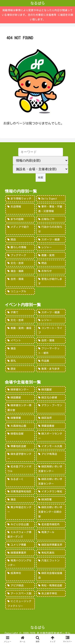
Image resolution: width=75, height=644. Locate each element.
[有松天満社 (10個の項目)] (51, 553)
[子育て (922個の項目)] (20, 312)
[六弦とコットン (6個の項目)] (51, 563)
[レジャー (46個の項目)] (51, 247)
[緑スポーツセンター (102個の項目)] (51, 436)
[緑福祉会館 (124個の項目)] (20, 436)
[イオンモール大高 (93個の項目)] (51, 446)
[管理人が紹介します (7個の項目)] (51, 281)
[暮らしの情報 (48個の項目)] (20, 247)
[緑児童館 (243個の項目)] (51, 390)
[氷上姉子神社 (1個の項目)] (51, 593)
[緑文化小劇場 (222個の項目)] (51, 398)
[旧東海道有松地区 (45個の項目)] (20, 491)
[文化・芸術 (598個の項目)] (20, 320)
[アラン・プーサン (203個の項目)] (51, 408)
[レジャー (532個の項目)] (51, 320)
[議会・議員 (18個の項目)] (20, 271)
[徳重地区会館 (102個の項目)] (20, 446)
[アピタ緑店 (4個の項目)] (20, 585)
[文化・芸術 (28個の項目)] (20, 263)
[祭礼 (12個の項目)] (20, 361)
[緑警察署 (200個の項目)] (20, 418)
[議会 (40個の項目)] (20, 499)
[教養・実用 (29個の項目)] (51, 255)
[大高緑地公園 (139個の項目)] (20, 426)
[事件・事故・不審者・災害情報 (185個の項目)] (51, 209)
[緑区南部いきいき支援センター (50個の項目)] (51, 469)
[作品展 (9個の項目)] (51, 361)
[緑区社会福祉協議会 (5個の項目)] (51, 575)
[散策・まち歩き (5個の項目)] (51, 369)
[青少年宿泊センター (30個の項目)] (20, 512)
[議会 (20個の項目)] (20, 351)
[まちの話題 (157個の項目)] (20, 219)
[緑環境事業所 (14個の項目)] (20, 553)
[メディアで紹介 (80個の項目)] (20, 229)
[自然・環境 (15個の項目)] (20, 281)
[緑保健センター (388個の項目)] (20, 390)
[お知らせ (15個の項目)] (51, 271)
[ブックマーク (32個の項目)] (20, 255)
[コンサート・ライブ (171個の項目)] (51, 330)
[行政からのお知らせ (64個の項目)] (51, 229)
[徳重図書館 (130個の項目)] (51, 426)
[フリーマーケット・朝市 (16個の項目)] (51, 351)
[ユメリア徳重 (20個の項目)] (20, 545)
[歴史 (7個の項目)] (20, 369)
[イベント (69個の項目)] (20, 340)
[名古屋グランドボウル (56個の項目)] (20, 469)
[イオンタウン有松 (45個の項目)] (51, 491)
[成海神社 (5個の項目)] (20, 575)
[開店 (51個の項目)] (20, 240)
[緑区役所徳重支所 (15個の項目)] (51, 545)
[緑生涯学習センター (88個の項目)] (20, 456)
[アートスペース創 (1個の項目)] (20, 593)
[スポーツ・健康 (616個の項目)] (51, 312)
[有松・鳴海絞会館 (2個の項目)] (51, 585)
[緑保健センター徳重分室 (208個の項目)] (20, 408)
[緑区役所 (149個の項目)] (51, 418)
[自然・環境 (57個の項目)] (51, 340)
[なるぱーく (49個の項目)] (20, 481)
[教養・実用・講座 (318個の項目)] (20, 330)
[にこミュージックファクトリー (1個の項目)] (20, 604)
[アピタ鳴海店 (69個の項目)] (51, 456)
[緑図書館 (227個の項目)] (20, 398)
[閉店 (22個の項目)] (51, 263)
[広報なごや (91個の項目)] (51, 219)
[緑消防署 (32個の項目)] (51, 499)
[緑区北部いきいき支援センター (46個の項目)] (51, 481)
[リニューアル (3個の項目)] (20, 291)
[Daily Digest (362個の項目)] (51, 199)
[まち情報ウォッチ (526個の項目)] (20, 199)
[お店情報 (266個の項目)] (20, 209)
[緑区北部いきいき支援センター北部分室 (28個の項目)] (51, 512)
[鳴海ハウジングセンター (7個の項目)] (20, 563)
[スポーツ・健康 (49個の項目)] (51, 240)
